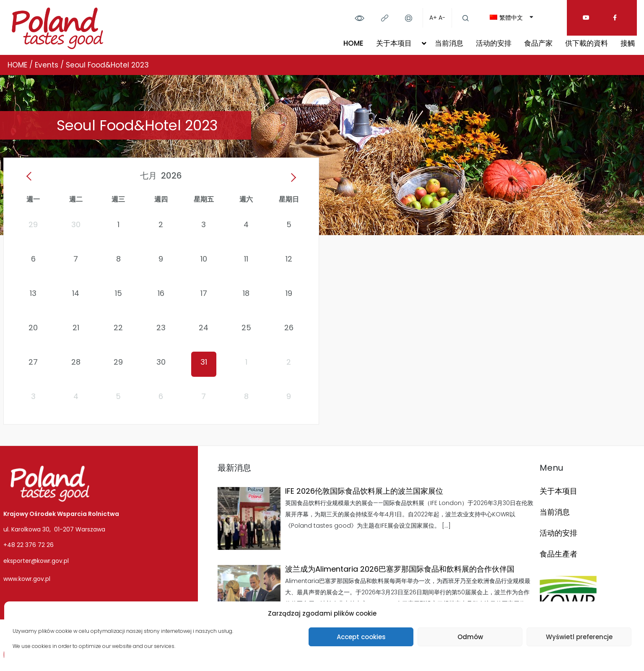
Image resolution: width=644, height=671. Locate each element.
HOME (353, 43)
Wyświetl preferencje (579, 637)
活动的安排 (494, 43)
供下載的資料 (587, 43)
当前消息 (449, 43)
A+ (433, 18)
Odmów (470, 637)
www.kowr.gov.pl (27, 579)
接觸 (628, 43)
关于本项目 (394, 43)
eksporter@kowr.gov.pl (36, 561)
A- (442, 18)
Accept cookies (361, 637)
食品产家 (538, 43)
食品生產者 (558, 554)
